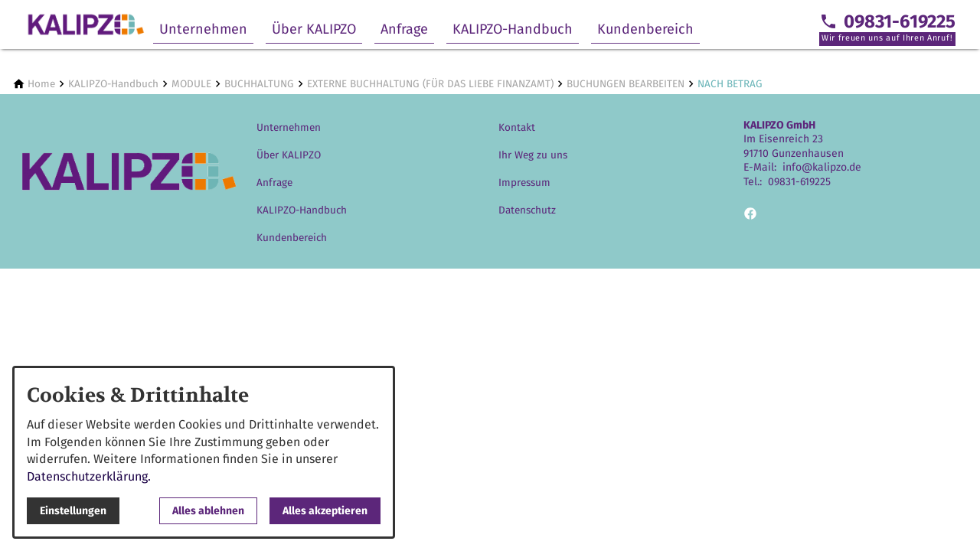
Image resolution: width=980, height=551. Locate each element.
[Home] (41, 84)
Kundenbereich (645, 29)
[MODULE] (191, 84)
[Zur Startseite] (86, 24)
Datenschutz (527, 210)
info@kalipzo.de (822, 167)
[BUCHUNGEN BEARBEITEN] (626, 84)
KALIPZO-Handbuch (513, 29)
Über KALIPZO (314, 29)
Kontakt (517, 127)
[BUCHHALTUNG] (259, 84)
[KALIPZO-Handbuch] (113, 84)
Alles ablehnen (208, 511)
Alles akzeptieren (325, 511)
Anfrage (404, 29)
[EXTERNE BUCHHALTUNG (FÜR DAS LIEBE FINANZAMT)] (430, 84)
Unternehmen (203, 29)
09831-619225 (799, 182)
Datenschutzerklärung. (89, 476)
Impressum (524, 183)
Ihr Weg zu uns (533, 155)
